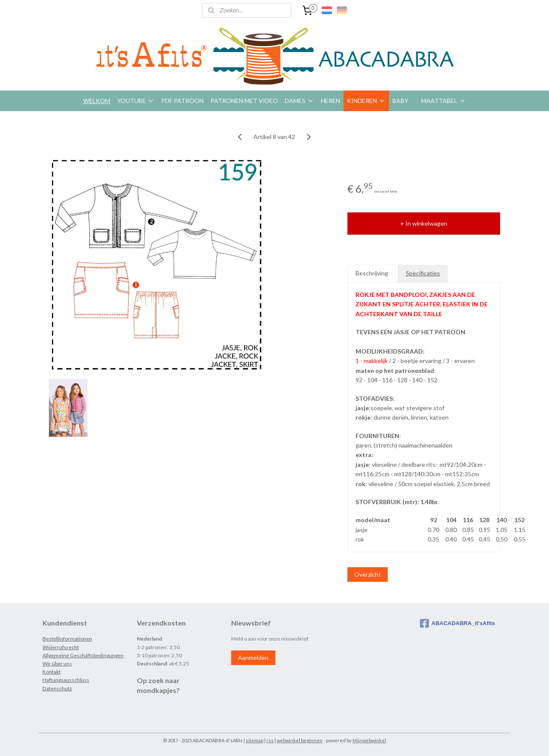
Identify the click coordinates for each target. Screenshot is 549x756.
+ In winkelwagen (424, 223)
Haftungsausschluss (66, 680)
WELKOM (97, 101)
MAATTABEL (443, 101)
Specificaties (423, 273)
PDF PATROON (182, 101)
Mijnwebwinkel (369, 740)
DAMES (299, 101)
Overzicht (368, 574)
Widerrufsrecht (61, 647)
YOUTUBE (136, 101)
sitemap (255, 740)
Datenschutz (57, 688)
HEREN (330, 101)
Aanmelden (253, 658)
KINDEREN (366, 101)
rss (270, 740)
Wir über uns (57, 664)
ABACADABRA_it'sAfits (457, 623)
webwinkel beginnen (300, 740)
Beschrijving (372, 273)
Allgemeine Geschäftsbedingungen (83, 655)
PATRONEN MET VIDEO (244, 101)
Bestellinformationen (67, 639)
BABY (400, 101)
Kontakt (51, 672)
